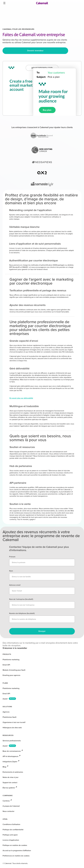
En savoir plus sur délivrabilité (21, 398)
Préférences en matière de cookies (16, 856)
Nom (11, 571)
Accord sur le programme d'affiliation (17, 851)
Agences (6, 712)
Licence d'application (11, 840)
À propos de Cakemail (11, 806)
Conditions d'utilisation (11, 824)
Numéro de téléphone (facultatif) (22, 613)
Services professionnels (12, 741)
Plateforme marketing (11, 660)
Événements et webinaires (13, 772)
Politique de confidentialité (13, 830)
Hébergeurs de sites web (12, 728)
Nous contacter (8, 811)
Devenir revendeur (35, 51)
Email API (6, 665)
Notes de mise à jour (10, 777)
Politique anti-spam (10, 835)
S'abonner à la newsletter (15, 648)
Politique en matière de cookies (15, 845)
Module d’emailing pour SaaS (14, 670)
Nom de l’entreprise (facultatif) (21, 599)
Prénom (12, 557)
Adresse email (15, 585)
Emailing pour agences (11, 675)
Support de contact (10, 783)
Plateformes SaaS (9, 717)
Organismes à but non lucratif (14, 722)
